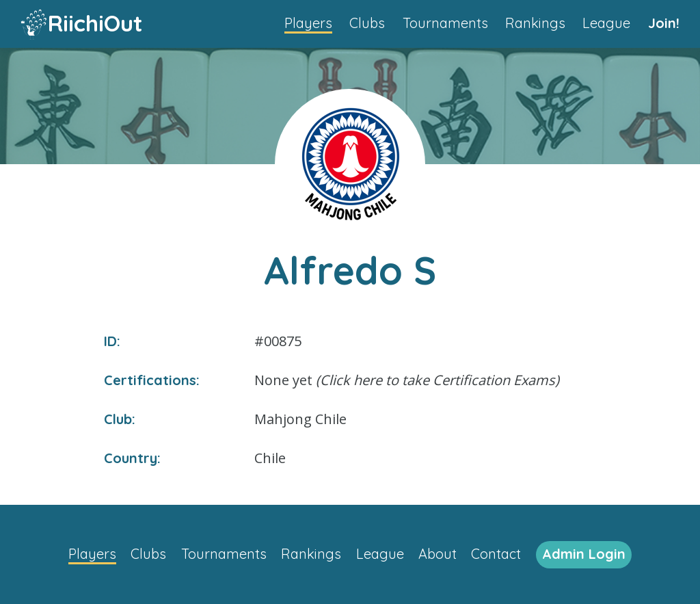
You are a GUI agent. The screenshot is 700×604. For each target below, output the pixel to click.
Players (308, 23)
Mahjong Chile (300, 419)
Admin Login (584, 554)
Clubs (367, 23)
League (606, 23)
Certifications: (152, 380)
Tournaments (445, 23)
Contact (496, 554)
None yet (407, 380)
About (437, 554)
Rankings (535, 23)
